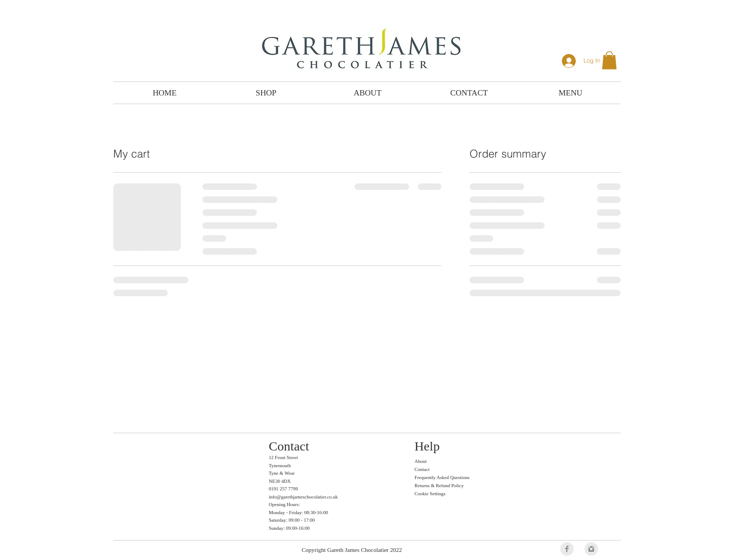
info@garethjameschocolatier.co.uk (303, 497)
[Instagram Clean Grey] (591, 549)
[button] (609, 60)
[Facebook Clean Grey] (567, 549)
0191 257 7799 (283, 489)
